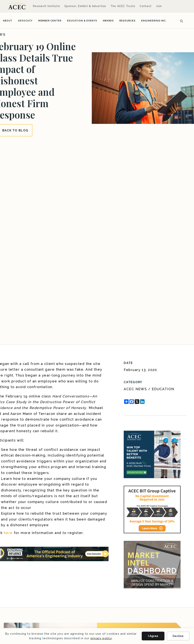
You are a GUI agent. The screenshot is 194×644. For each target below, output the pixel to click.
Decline (178, 636)
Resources (127, 21)
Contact (146, 6)
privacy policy (101, 638)
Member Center (50, 21)
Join (159, 6)
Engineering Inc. (154, 21)
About (8, 21)
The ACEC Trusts (123, 6)
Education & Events (82, 21)
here (8, 533)
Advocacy (25, 21)
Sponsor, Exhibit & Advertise (85, 6)
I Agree (153, 636)
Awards (108, 21)
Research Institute (47, 6)
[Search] (180, 21)
